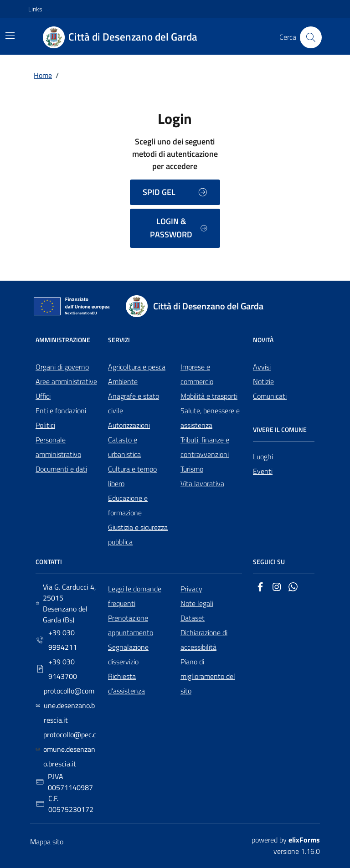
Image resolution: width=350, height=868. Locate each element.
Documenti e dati (61, 469)
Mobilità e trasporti (209, 396)
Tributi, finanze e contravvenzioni (205, 447)
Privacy (191, 589)
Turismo (192, 469)
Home (43, 75)
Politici (45, 425)
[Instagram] (277, 589)
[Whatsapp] (293, 589)
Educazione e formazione (128, 505)
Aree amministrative (66, 381)
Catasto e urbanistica (124, 447)
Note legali (197, 603)
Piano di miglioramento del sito (208, 676)
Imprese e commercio (197, 374)
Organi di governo (62, 367)
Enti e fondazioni (61, 411)
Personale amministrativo (58, 447)
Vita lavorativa (202, 483)
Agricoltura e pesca (137, 367)
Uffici (43, 396)
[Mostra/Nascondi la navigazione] (10, 36)
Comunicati (270, 396)
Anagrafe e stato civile (134, 403)
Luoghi (263, 457)
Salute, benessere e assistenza (210, 418)
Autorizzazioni (129, 425)
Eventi (263, 471)
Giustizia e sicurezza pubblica (138, 534)
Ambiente (123, 381)
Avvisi (262, 367)
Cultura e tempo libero (132, 476)
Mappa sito (47, 842)
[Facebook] (260, 589)
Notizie (263, 381)
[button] (40, 9)
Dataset (193, 618)
